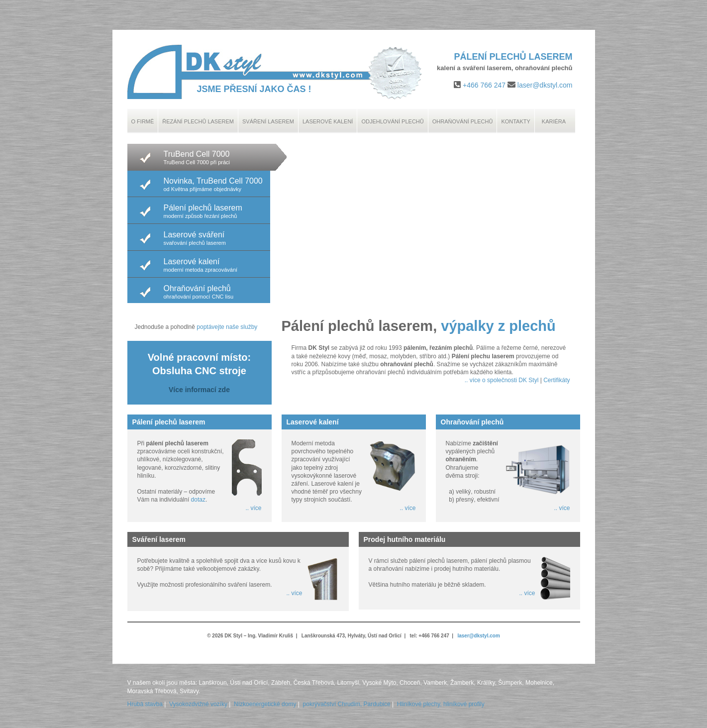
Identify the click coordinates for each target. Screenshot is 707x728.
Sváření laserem (268, 121)
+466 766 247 (484, 85)
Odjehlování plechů (392, 121)
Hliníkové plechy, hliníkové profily (441, 704)
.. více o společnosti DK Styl (502, 380)
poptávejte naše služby (227, 327)
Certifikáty (556, 380)
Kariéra (554, 121)
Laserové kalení (328, 121)
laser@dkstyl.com (545, 85)
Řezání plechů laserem (198, 121)
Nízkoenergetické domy (265, 704)
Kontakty (515, 121)
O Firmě (143, 121)
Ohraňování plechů (463, 121)
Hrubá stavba (145, 704)
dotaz (198, 500)
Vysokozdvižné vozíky (198, 704)
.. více (253, 508)
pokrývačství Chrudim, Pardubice (347, 704)
